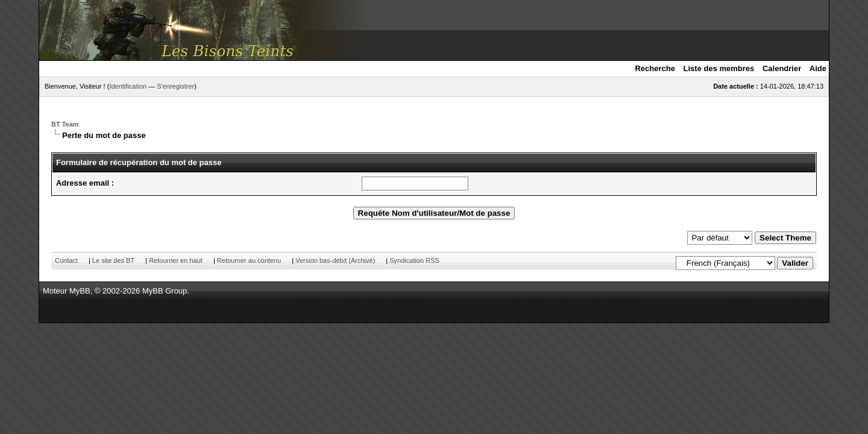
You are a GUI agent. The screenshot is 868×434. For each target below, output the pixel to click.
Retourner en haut (176, 260)
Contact (66, 260)
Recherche (655, 68)
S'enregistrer (175, 86)
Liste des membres (719, 68)
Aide (818, 68)
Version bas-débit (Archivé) (335, 260)
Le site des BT (113, 260)
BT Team (65, 124)
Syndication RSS (414, 260)
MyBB (80, 291)
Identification (128, 86)
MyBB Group (165, 291)
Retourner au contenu (249, 260)
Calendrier (782, 68)
